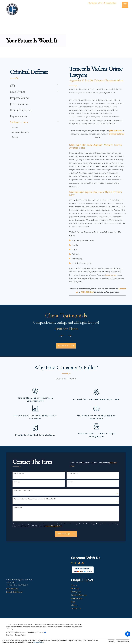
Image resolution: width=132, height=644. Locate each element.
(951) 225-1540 (12, 589)
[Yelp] (75, 563)
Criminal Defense (79, 595)
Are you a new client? (24, 491)
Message (18, 507)
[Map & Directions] (14, 592)
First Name (19, 473)
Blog (73, 602)
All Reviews (66, 346)
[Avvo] (79, 563)
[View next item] (70, 336)
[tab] (57, 85)
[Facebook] (72, 563)
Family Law (76, 592)
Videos (74, 605)
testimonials (111, 275)
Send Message (66, 534)
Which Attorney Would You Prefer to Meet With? (35, 499)
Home (74, 585)
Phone (17, 482)
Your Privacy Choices (37, 632)
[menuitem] (32, 86)
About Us (75, 588)
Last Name (73, 473)
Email (71, 482)
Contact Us (76, 608)
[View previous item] (62, 336)
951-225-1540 (103, 6)
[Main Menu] (125, 5)
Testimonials (77, 599)
